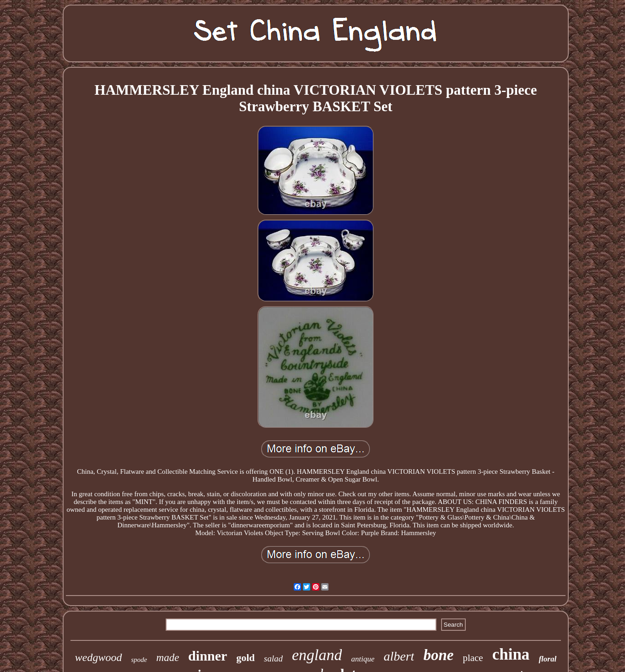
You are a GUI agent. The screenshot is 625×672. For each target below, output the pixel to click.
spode (139, 660)
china (511, 654)
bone (438, 655)
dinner (207, 656)
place (473, 658)
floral (547, 659)
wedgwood (99, 657)
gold (245, 658)
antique (363, 659)
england (317, 655)
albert (399, 656)
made (168, 658)
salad (273, 658)
